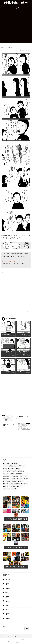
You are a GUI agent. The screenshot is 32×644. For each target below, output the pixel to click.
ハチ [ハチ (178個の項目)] (5, 468)
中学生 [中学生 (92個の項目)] (19, 468)
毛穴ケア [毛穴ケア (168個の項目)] (21, 481)
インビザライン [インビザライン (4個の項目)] (20, 466)
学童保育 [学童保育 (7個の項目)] (7, 479)
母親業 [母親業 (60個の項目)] (15, 481)
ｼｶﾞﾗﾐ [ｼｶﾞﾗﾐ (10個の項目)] (20, 486)
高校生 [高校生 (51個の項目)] (6, 486)
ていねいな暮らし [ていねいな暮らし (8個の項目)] (9, 466)
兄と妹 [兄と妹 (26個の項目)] (6, 474)
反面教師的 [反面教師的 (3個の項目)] (20, 474)
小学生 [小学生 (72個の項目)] (13, 479)
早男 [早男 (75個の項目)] (27, 479)
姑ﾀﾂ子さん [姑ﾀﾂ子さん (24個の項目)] (24, 476)
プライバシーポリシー (13, 640)
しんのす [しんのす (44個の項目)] (15, 463)
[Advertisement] (16, 26)
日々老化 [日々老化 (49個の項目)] (20, 479)
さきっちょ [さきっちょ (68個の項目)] (7, 463)
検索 (4, 626)
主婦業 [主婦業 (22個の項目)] (15, 471)
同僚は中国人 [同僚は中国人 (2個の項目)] (15, 476)
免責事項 (22, 640)
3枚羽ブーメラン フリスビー (10, 261)
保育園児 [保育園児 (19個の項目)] (21, 471)
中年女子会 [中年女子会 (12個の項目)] (7, 471)
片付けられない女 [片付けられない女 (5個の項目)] (15, 484)
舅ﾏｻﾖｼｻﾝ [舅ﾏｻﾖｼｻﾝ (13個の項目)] (25, 484)
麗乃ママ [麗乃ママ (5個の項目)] (13, 486)
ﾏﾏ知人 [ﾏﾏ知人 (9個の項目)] (14, 489)
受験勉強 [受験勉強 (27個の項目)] (7, 476)
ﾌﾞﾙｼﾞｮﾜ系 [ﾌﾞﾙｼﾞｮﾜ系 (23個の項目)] (7, 489)
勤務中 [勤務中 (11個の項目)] (12, 474)
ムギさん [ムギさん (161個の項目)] (12, 468)
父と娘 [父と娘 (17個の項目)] (6, 484)
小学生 (9, 272)
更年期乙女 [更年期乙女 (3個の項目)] (7, 481)
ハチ (4, 272)
